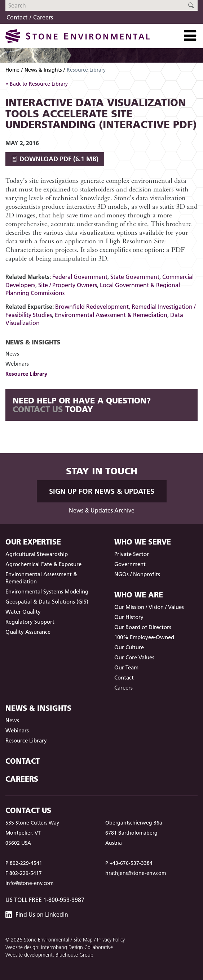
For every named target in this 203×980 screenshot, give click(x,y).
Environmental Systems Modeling (47, 591)
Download (55, 159)
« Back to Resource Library (37, 84)
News (12, 354)
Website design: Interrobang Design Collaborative (59, 947)
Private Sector (132, 554)
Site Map (83, 940)
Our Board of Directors (143, 627)
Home (12, 70)
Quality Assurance (28, 632)
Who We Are (139, 595)
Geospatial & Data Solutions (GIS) (47, 602)
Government (130, 564)
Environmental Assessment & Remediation (111, 315)
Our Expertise (33, 542)
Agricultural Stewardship (37, 554)
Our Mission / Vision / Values (149, 607)
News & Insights (43, 70)
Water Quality (23, 612)
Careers (43, 17)
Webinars (17, 364)
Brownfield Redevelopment (92, 307)
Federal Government (80, 277)
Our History (129, 617)
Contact (17, 17)
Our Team (126, 667)
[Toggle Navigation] (190, 36)
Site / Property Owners (68, 285)
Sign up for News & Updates (102, 491)
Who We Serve (143, 542)
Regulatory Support (30, 622)
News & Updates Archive (102, 510)
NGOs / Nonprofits (137, 574)
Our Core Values (134, 657)
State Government (135, 277)
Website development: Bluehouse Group (49, 955)
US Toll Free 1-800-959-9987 (45, 900)
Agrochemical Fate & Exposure (43, 564)
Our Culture (129, 647)
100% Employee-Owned (144, 637)
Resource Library (26, 374)
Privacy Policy (111, 940)
